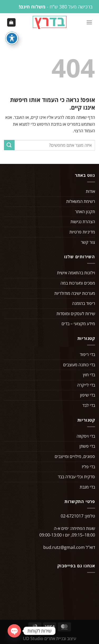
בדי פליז (88, 467)
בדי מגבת (87, 487)
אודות (90, 191)
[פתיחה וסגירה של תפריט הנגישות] (12, 38)
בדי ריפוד (87, 354)
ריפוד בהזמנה (84, 303)
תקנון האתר (85, 212)
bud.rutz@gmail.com (64, 547)
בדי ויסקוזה (86, 436)
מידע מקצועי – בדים (78, 324)
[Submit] (9, 145)
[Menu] (89, 22)
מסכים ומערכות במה (78, 283)
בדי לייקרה (86, 385)
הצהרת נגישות (83, 222)
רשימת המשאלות (81, 201)
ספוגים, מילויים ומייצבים (75, 456)
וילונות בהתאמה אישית (76, 273)
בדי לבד (89, 405)
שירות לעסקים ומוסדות (76, 314)
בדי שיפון (88, 395)
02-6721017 (72, 516)
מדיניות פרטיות (82, 232)
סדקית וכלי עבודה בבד (76, 477)
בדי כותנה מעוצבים (79, 365)
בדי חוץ (89, 375)
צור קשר (88, 242)
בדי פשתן (87, 446)
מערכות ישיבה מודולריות (75, 293)
